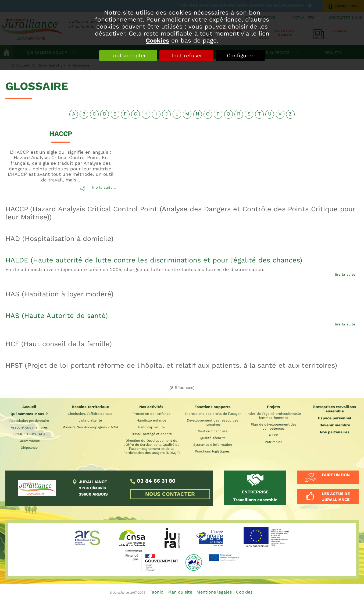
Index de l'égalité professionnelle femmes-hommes (274, 416)
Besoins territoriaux (90, 407)
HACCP (61, 134)
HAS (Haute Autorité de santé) (57, 315)
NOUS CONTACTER (170, 494)
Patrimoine (274, 442)
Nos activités (151, 407)
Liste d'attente (90, 420)
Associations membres (29, 427)
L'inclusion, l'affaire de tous (90, 414)
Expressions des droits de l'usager (213, 414)
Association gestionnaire (29, 421)
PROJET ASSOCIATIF (29, 434)
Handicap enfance (151, 420)
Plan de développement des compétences (274, 426)
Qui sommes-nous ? (29, 414)
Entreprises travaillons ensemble (335, 409)
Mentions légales (214, 592)
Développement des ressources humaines (213, 422)
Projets (274, 407)
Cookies (157, 40)
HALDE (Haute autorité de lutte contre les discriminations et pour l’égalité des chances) (154, 260)
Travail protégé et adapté (151, 434)
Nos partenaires (335, 432)
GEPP (274, 435)
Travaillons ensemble (255, 496)
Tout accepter (128, 56)
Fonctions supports (213, 407)
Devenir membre (335, 425)
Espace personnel (335, 418)
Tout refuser (186, 56)
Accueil (29, 407)
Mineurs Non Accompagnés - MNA (90, 427)
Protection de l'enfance (151, 414)
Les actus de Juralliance (336, 497)
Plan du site (180, 592)
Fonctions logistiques (213, 451)
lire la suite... (104, 187)
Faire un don (336, 475)
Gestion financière (213, 431)
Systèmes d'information (213, 445)
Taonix (156, 592)
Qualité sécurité (213, 438)
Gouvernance (29, 441)
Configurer (240, 56)
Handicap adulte (151, 427)
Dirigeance (29, 448)
